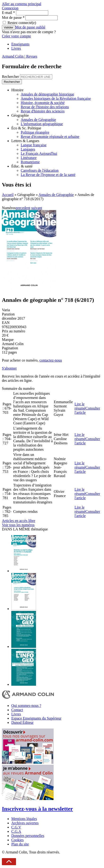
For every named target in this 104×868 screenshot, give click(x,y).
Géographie (20, 115)
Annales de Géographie (38, 120)
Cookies (17, 840)
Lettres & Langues (25, 141)
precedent (23, 208)
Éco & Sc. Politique (26, 128)
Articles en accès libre (19, 521)
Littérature (29, 158)
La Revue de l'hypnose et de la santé (48, 175)
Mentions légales (24, 819)
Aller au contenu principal (22, 4)
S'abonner (9, 368)
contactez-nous (51, 360)
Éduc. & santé (22, 166)
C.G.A (16, 831)
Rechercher (11, 77)
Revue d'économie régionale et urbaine (50, 137)
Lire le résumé (80, 406)
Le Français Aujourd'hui (39, 153)
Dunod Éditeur (22, 723)
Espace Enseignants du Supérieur (36, 718)
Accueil (8, 195)
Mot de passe (13, 18)
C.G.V (16, 827)
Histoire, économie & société (43, 103)
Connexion (10, 8)
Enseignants (20, 44)
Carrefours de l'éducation (40, 170)
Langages (28, 149)
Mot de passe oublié (30, 27)
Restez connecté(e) (22, 23)
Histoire (17, 90)
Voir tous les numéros (18, 525)
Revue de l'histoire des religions (45, 107)
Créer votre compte (16, 36)
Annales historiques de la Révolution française (56, 98)
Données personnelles (28, 836)
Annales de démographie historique (47, 94)
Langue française (34, 145)
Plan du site (20, 844)
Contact (17, 710)
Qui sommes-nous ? (26, 706)
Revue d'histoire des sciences (43, 111)
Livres (16, 48)
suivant (37, 208)
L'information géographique (42, 124)
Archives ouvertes (25, 823)
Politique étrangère (35, 132)
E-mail (8, 13)
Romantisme (30, 162)
